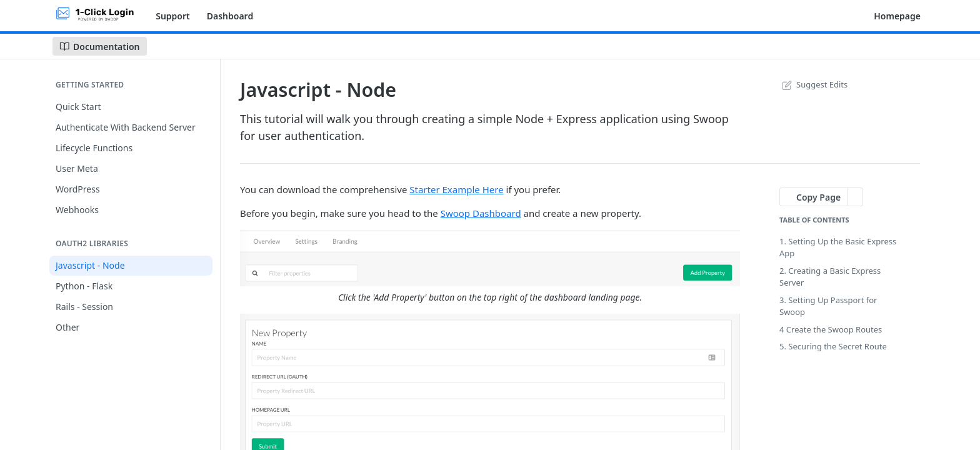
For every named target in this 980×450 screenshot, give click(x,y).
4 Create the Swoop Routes (831, 329)
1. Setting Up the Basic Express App (838, 247)
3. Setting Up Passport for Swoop (828, 306)
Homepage (897, 16)
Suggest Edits (813, 84)
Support (173, 16)
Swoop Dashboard (481, 213)
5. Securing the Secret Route (833, 346)
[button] (490, 258)
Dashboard (230, 16)
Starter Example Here (456, 189)
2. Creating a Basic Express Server (830, 277)
